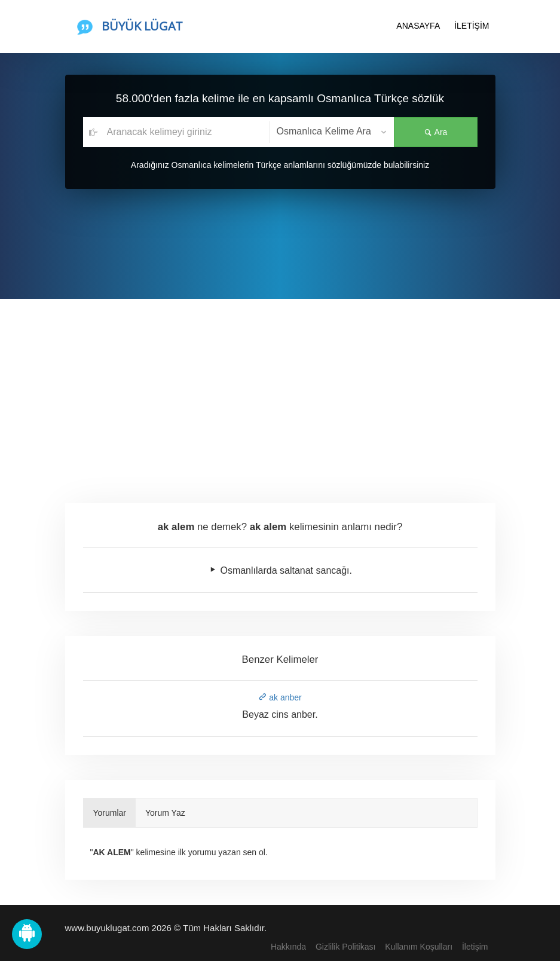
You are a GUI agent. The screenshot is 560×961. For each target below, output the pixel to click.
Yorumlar (110, 813)
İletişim (475, 947)
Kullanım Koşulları (419, 947)
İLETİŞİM (472, 26)
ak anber (280, 697)
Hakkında (288, 947)
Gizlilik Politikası (345, 947)
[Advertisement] (280, 388)
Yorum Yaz (165, 813)
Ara (436, 132)
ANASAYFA (418, 26)
